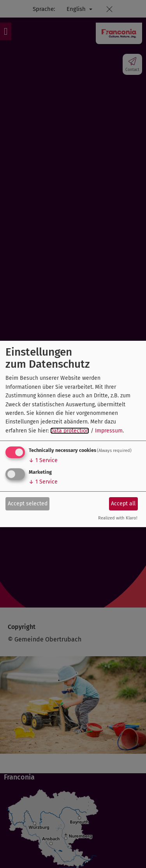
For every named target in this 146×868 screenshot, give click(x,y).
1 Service (43, 460)
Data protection (70, 431)
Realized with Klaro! (118, 518)
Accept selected (28, 503)
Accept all (123, 503)
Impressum (109, 431)
